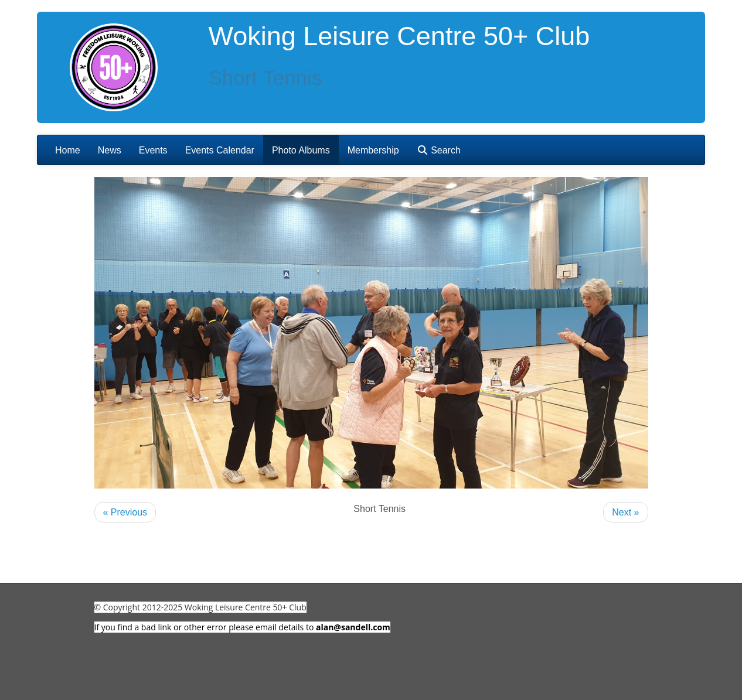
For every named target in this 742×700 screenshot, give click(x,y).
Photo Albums (301, 150)
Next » (625, 512)
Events (153, 150)
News (110, 150)
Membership (373, 150)
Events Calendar (220, 150)
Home (68, 150)
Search (439, 150)
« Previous (125, 512)
